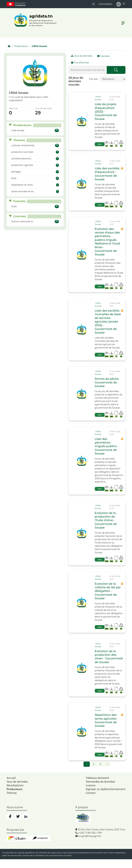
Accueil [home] (11, 778)
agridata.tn (30, 853)
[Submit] (116, 70)
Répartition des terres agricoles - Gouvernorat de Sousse (107, 720)
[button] (94, 4)
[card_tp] (100, 98)
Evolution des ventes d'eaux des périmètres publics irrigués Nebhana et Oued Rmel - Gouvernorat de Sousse (107, 242)
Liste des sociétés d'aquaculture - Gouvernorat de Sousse (107, 174)
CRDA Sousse (39, 46)
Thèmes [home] (12, 793)
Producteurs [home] (14, 789)
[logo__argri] (34, 20)
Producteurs (21, 46)
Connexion (106, 4)
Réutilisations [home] (15, 785)
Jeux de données (82, 56)
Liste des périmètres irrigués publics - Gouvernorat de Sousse (107, 446)
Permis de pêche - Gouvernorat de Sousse (108, 383)
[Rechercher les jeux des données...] (88, 70)
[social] (10, 816)
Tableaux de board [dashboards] (97, 778)
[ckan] (17, 838)
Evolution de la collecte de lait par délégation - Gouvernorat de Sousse (108, 591)
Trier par (93, 79)
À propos (103, 56)
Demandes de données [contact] (100, 782)
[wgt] (39, 838)
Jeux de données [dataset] (17, 782)
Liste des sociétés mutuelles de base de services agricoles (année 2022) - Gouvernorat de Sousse (108, 322)
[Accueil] (9, 46)
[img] (82, 121)
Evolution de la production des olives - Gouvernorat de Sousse (109, 657)
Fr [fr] (124, 4)
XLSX (100, 144)
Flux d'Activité (80, 63)
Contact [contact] (91, 793)
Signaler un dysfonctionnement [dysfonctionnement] (106, 789)
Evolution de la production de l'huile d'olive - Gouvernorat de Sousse (106, 520)
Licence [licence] (91, 785)
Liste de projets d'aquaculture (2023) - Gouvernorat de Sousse (106, 112)
